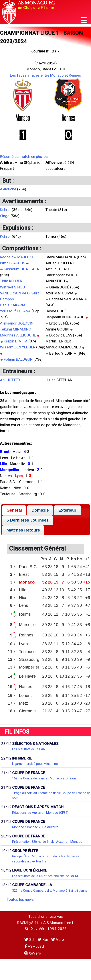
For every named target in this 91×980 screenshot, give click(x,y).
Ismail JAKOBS (13, 263)
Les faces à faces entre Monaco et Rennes (45, 75)
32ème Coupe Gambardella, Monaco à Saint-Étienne (50, 891)
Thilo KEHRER (11, 281)
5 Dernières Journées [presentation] (28, 520)
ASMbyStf (34, 946)
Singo (5, 216)
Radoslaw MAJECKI (16, 257)
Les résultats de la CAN (29, 749)
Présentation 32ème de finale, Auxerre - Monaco (47, 842)
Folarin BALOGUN (18, 359)
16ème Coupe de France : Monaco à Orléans (44, 778)
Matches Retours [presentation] (23, 530)
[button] (84, 20)
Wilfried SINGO (13, 287)
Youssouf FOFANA (15, 311)
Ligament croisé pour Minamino (35, 764)
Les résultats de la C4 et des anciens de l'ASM (45, 876)
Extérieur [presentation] (67, 510)
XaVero (33, 953)
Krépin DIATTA (16, 341)
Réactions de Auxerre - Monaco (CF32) (40, 813)
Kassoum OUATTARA (21, 269)
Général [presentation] (14, 510)
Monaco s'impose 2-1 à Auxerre (35, 827)
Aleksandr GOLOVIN (17, 323)
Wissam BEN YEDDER (18, 347)
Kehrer (5, 210)
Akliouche (8, 189)
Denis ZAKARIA (13, 305)
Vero (58, 939)
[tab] (14, 510)
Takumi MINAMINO (16, 329)
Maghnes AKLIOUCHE (18, 335)
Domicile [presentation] (40, 510)
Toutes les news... (22, 899)
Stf (30, 939)
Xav (43, 939)
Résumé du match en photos (24, 157)
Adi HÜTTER (10, 380)
